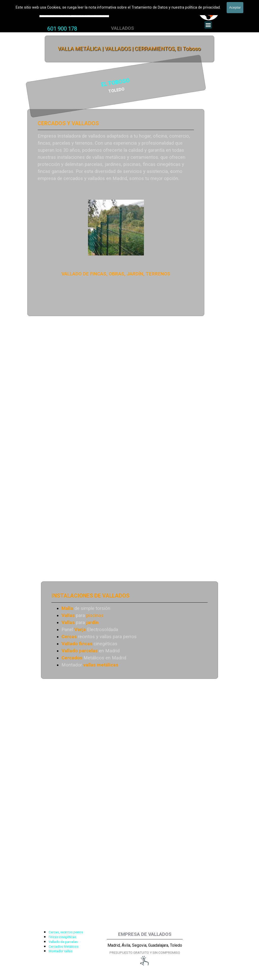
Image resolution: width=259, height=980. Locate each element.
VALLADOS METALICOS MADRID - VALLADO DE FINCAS (117, 4)
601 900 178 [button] (62, 29)
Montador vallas (60, 951)
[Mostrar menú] (208, 25)
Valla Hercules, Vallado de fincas (74, 13)
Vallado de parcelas (63, 942)
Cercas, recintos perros (66, 932)
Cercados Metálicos (63, 947)
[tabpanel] (62, 29)
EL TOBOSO (60, 83)
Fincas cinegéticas (62, 937)
